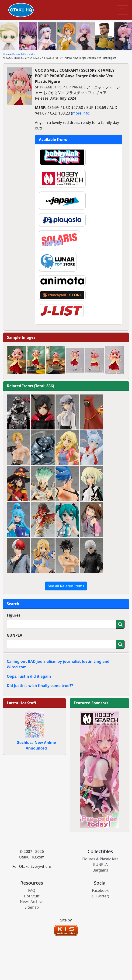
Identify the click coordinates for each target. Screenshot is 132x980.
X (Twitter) (100, 896)
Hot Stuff (32, 896)
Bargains (100, 870)
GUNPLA (15, 635)
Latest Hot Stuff (21, 703)
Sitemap (32, 907)
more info (81, 113)
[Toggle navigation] (123, 10)
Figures (14, 615)
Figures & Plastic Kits (24, 54)
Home (6, 54)
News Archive (32, 902)
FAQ (32, 890)
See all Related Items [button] (66, 586)
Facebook (100, 890)
